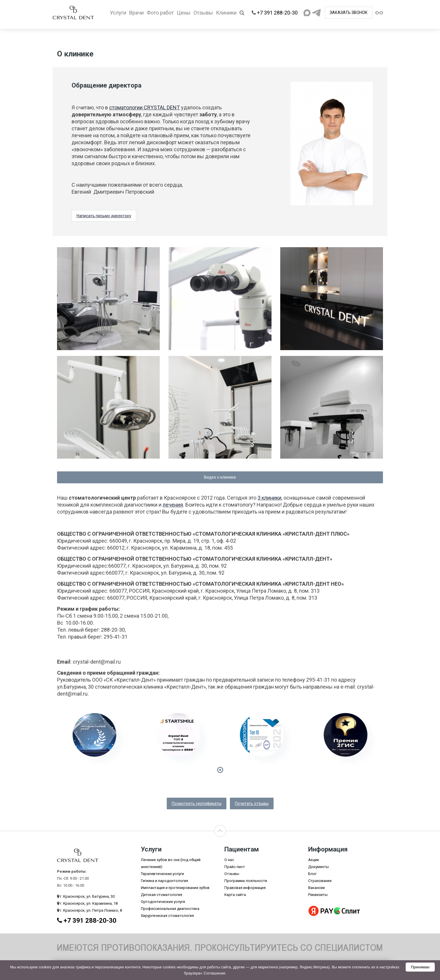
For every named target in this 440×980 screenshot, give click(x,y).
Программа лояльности (246, 881)
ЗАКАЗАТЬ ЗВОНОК (349, 13)
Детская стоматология (162, 895)
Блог (312, 874)
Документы (319, 867)
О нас (229, 860)
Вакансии (316, 888)
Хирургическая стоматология (167, 916)
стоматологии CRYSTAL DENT (144, 107)
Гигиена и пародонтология (164, 881)
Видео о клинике (220, 477)
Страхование (320, 881)
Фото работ (160, 13)
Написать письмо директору (104, 216)
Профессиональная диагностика (170, 909)
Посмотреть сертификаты (197, 803)
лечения (173, 505)
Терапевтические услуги (162, 874)
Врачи (136, 13)
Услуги (118, 13)
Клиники (226, 13)
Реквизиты (318, 895)
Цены (184, 13)
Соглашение (214, 973)
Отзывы (203, 13)
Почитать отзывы (252, 803)
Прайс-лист (235, 867)
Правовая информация (245, 888)
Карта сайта (235, 895)
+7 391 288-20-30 (277, 13)
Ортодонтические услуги (163, 902)
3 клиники (269, 498)
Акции (314, 860)
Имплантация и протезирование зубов (175, 888)
